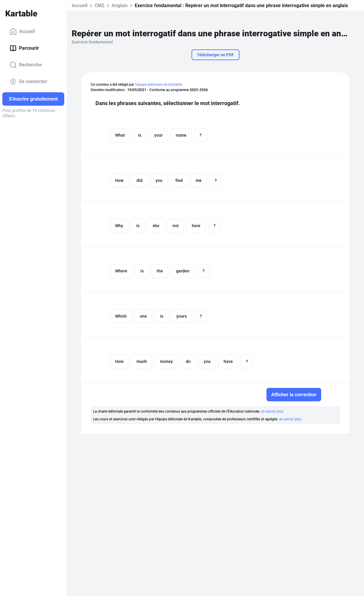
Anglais (120, 6)
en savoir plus (272, 411)
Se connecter (28, 82)
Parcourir (24, 48)
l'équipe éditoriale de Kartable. (159, 85)
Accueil (22, 32)
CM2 (99, 6)
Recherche (26, 65)
